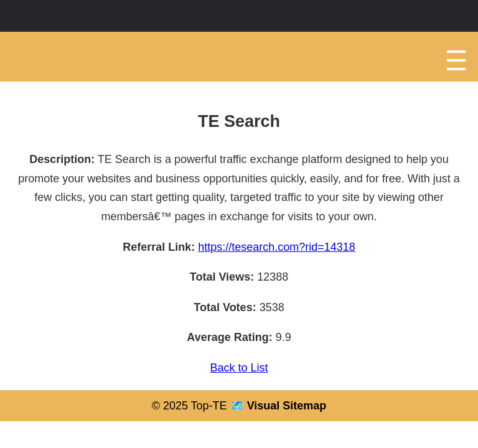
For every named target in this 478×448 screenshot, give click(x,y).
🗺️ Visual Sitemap (277, 406)
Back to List (239, 368)
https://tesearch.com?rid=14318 (277, 247)
